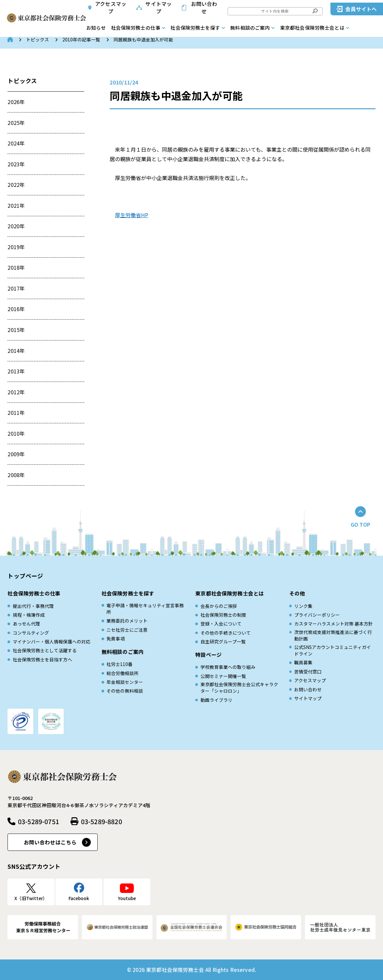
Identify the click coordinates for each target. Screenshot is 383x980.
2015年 (16, 330)
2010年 (16, 434)
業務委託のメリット (127, 621)
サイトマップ (159, 8)
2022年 (16, 185)
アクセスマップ (111, 8)
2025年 (16, 123)
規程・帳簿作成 (29, 615)
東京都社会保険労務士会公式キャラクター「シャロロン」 (239, 688)
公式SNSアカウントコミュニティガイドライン (333, 650)
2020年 (16, 226)
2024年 (16, 143)
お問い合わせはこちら (50, 842)
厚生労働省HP (132, 215)
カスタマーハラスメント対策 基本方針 (334, 624)
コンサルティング (31, 633)
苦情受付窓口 (308, 671)
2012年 (16, 392)
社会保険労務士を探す (195, 28)
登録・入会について (221, 624)
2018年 (16, 268)
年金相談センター (125, 682)
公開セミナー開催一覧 (223, 676)
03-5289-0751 (39, 821)
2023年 (16, 164)
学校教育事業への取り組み (228, 667)
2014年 (16, 351)
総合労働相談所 (122, 673)
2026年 (16, 102)
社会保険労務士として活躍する (45, 650)
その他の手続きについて (226, 633)
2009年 (16, 454)
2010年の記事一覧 (81, 39)
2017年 (16, 288)
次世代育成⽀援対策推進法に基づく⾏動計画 (333, 635)
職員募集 (303, 662)
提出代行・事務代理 (33, 606)
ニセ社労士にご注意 (127, 630)
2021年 (16, 206)
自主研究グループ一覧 (223, 641)
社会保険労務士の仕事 (136, 28)
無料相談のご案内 (250, 28)
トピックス (38, 39)
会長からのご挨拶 (219, 606)
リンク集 (303, 606)
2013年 (16, 371)
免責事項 (116, 639)
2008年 (16, 475)
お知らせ (96, 28)
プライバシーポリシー (317, 615)
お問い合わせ (204, 8)
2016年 (16, 309)
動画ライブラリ (216, 700)
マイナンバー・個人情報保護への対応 (52, 641)
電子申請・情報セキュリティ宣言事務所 (145, 609)
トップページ (25, 576)
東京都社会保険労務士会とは (312, 28)
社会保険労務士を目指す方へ (42, 659)
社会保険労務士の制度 (223, 615)
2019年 (16, 247)
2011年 (16, 413)
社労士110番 (120, 664)
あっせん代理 (26, 624)
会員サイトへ (361, 9)
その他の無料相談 (125, 691)
